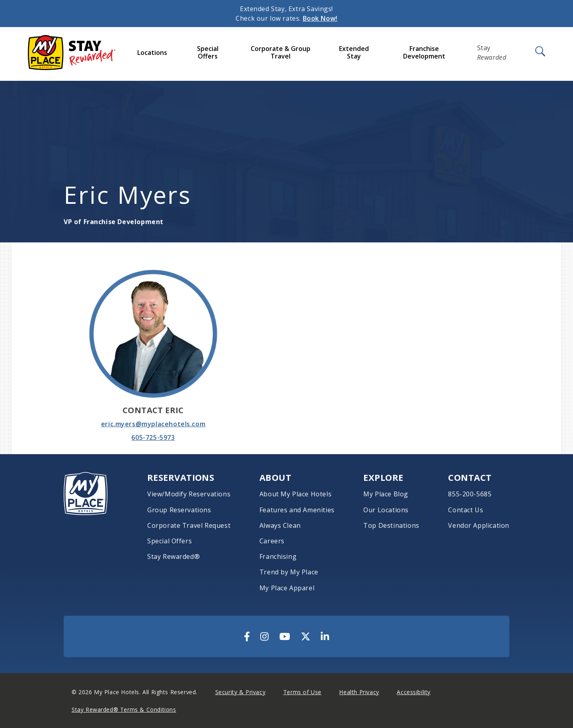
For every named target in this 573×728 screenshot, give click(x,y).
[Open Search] (540, 52)
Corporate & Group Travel (281, 52)
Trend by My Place (289, 572)
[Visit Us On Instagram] (264, 636)
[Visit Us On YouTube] (285, 636)
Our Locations (386, 510)
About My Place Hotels (295, 494)
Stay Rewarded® (173, 557)
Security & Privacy (241, 692)
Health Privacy (359, 692)
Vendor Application (479, 526)
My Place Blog (386, 494)
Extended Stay (354, 52)
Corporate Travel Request (189, 526)
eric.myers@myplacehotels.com (153, 424)
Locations (152, 53)
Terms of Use (302, 692)
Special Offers (208, 52)
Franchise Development (424, 52)
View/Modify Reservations (189, 494)
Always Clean (280, 526)
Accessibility (414, 692)
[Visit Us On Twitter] (306, 636)
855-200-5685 (470, 494)
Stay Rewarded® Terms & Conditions (124, 709)
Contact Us (466, 510)
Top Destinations (391, 526)
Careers (272, 541)
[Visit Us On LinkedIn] (325, 636)
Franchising (278, 557)
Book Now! (320, 18)
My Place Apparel (287, 588)
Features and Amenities (297, 510)
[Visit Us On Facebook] (247, 636)
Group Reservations (179, 510)
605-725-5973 (153, 437)
